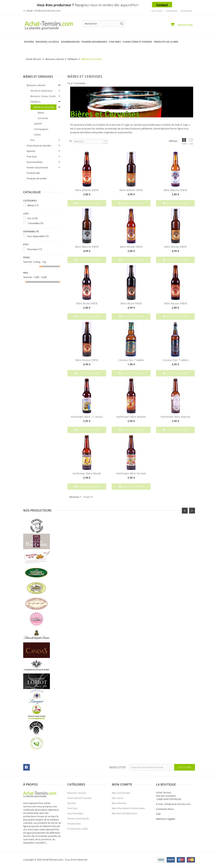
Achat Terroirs (33, 59)
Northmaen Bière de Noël (131, 473)
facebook (26, 767)
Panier (185, 25)
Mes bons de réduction (125, 813)
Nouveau (35, 249)
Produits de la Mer (37, 178)
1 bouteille (35, 223)
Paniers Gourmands (37, 167)
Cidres (37, 135)
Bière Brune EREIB (87, 303)
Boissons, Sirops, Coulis (43, 96)
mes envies (157, 11)
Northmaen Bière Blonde (87, 473)
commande (171, 11)
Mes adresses (119, 803)
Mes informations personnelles (128, 808)
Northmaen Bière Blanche (175, 417)
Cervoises (43, 118)
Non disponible (38, 236)
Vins (33, 140)
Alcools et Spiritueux (41, 91)
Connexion (186, 11)
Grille (184, 141)
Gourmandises (35, 162)
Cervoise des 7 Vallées (131, 360)
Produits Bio (33, 173)
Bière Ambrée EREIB (87, 190)
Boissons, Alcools (55, 59)
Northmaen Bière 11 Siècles (87, 417)
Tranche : (28, 262)
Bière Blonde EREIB (131, 247)
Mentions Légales (166, 819)
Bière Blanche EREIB (175, 190)
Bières (41, 113)
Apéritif (38, 124)
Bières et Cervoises (44, 107)
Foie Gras (32, 156)
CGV (158, 814)
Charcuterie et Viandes (39, 146)
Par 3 (32, 218)
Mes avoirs (118, 798)
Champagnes (41, 129)
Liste (191, 141)
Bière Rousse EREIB (175, 303)
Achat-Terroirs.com (53, 860)
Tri (71, 141)
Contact (162, 5)
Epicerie (31, 151)
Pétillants (72, 59)
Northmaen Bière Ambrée (131, 417)
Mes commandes (121, 793)
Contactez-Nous (165, 809)
